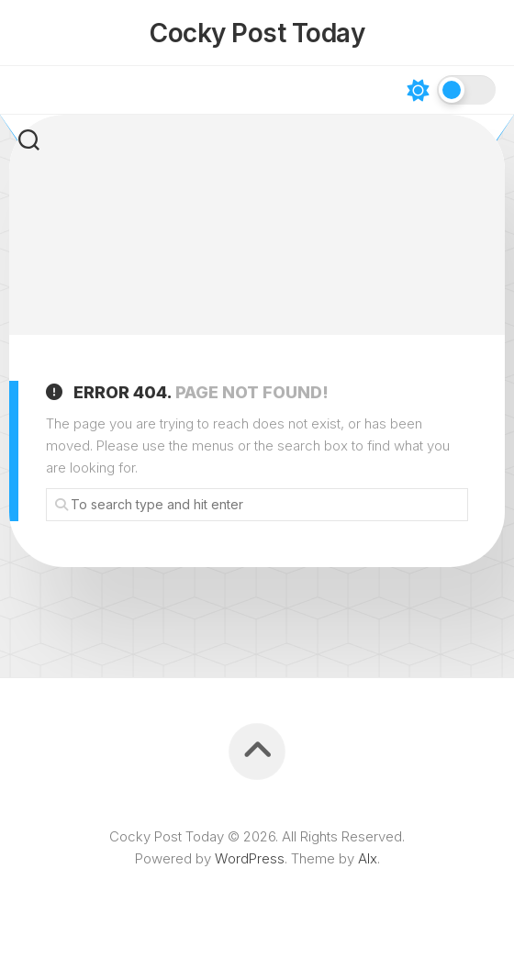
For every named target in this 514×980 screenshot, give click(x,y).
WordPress (250, 858)
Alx (368, 858)
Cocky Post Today (257, 33)
